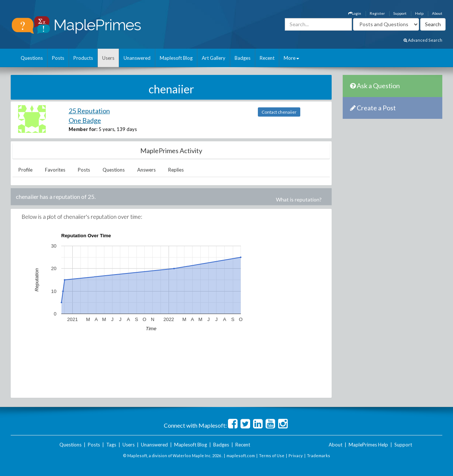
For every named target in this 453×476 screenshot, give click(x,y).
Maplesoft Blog (176, 58)
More (291, 58)
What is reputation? (299, 199)
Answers (146, 170)
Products (83, 58)
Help (419, 13)
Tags (111, 445)
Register (377, 13)
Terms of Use (272, 456)
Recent (267, 58)
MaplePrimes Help (368, 445)
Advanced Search (423, 40)
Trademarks (319, 456)
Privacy (296, 456)
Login (355, 13)
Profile (25, 170)
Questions (32, 58)
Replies (176, 170)
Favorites (55, 170)
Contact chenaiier (279, 112)
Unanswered (137, 58)
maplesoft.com (241, 456)
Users (108, 58)
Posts (58, 58)
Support (400, 13)
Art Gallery (214, 58)
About (437, 13)
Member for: (83, 129)
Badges (243, 58)
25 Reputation (89, 111)
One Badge (85, 120)
